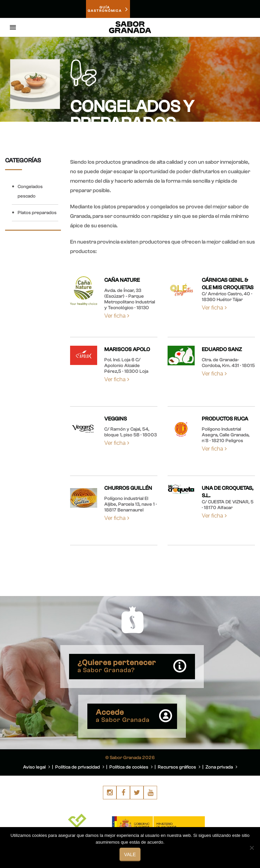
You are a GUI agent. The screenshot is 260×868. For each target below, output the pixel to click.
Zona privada (221, 767)
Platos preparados (37, 213)
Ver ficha (117, 316)
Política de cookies (131, 767)
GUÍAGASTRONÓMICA (108, 9)
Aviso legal (37, 767)
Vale (130, 854)
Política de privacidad (80, 767)
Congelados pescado (30, 191)
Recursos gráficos (179, 767)
